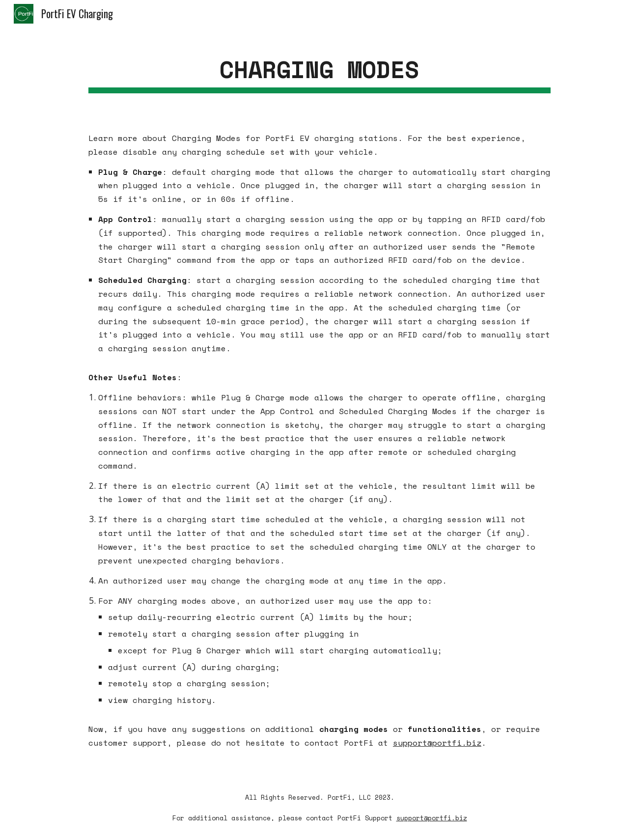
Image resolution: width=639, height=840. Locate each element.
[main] (319, 69)
